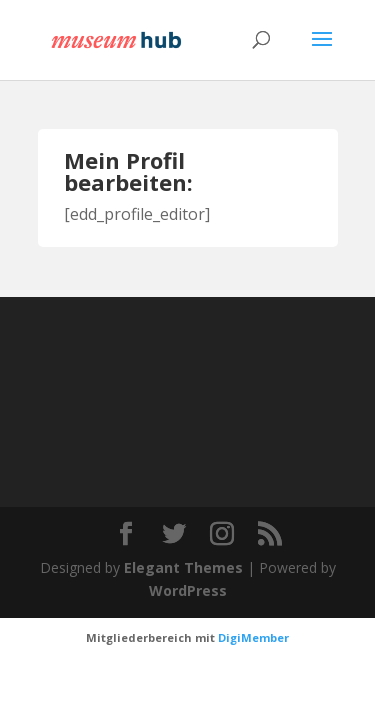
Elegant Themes (183, 567)
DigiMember (253, 637)
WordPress (188, 590)
